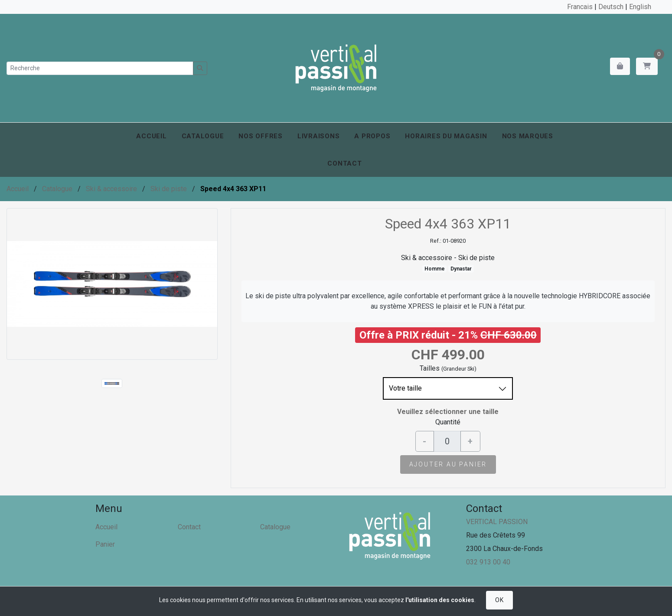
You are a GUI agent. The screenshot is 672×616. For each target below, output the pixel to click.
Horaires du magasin (446, 136)
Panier (105, 544)
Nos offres (261, 136)
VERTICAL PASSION (497, 522)
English (640, 7)
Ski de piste (169, 189)
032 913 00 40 (488, 562)
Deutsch (611, 7)
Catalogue (203, 136)
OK (499, 600)
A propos (372, 136)
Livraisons (319, 136)
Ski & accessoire (111, 189)
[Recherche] (100, 68)
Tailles (430, 368)
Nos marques (528, 136)
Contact (344, 163)
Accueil (151, 136)
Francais (580, 7)
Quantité (448, 422)
